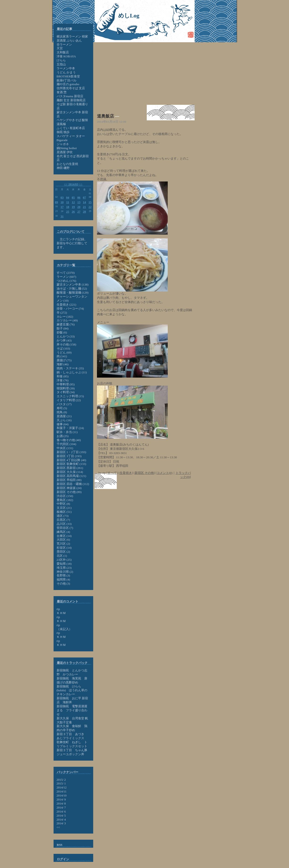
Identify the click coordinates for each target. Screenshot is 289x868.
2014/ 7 (61, 807)
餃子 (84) (63, 328)
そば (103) (63, 348)
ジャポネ (63, 144)
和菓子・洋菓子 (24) (70, 428)
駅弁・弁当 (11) (67, 432)
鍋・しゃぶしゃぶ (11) (72, 372)
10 (62, 202)
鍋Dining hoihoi (67, 148)
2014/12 (62, 787)
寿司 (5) (62, 408)
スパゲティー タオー (71, 136)
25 (68, 212)
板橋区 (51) (64, 512)
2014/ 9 (61, 799)
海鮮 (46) (63, 364)
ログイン (63, 859)
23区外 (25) (64, 560)
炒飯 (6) (62, 332)
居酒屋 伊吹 (65, 152)
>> (81, 184)
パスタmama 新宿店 (70, 96)
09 (57, 202)
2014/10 (62, 795)
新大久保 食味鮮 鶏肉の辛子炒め (72, 728)
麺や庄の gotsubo (68, 84)
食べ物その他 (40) (69, 440)
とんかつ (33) (66, 336)
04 (68, 197)
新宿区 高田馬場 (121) (71, 476)
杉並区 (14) (64, 548)
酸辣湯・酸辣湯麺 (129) (73, 293)
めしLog (129, 16)
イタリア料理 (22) (69, 400)
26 (73, 212)
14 (84, 202)
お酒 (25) (63, 436)
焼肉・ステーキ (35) (70, 368)
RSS (60, 845)
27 (79, 212)
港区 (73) (63, 516)
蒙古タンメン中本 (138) (73, 284)
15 (90, 202)
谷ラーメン (64, 44)
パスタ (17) (64, 404)
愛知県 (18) (64, 564)
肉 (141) (62, 356)
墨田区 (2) (63, 552)
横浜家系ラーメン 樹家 (72, 36)
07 (84, 197)
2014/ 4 (61, 820)
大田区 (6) (63, 540)
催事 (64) (63, 424)
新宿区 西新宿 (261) (70, 468)
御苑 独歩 (63, 132)
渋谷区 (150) (65, 496)
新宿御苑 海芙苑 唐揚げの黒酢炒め (72, 680)
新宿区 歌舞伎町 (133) (71, 464)
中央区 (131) (65, 448)
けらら (61, 60)
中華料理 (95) (66, 384)
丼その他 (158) (66, 344)
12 (73, 202)
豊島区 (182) (65, 500)
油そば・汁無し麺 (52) (72, 289)
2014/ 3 (61, 823)
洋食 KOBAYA (66, 56)
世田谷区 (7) (65, 528)
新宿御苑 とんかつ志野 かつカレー (72, 672)
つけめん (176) (66, 281)
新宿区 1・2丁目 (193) (71, 452)
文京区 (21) (64, 508)
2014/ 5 (61, 815)
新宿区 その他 (144, 473)
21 (84, 207)
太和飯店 (63, 52)
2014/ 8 (61, 803)
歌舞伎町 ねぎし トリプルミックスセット (72, 744)
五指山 (61, 64)
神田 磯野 (63, 168)
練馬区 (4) (63, 532)
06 (79, 197)
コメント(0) (165, 473)
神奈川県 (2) (65, 572)
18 (68, 207)
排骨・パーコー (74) (70, 309)
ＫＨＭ (61, 613)
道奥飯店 (105, 116)
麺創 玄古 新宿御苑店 (71, 100)
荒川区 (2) (63, 544)
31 (62, 216)
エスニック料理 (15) (70, 396)
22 (90, 207)
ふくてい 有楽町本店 (71, 128)
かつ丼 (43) (64, 340)
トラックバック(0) (183, 475)
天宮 (60, 48)
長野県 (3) (63, 575)
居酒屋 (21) (64, 416)
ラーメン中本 (66, 68)
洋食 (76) (63, 380)
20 (79, 207)
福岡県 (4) (63, 579)
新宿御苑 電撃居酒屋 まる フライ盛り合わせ (72, 710)
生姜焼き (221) (66, 305)
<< (66, 184)
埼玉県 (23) (64, 568)
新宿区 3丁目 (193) (69, 456)
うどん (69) (64, 352)
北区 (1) (62, 556)
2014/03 (73, 184)
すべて (112, 473)
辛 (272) (62, 313)
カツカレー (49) (67, 320)
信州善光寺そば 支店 (71, 88)
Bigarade (62, 140)
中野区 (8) (63, 504)
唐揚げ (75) (64, 360)
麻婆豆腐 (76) (66, 324)
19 (73, 207)
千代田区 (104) (66, 444)
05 (73, 197)
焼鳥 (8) (62, 412)
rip (58, 609)
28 (84, 212)
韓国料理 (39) (66, 388)
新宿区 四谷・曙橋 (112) (73, 484)
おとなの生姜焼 (67, 164)
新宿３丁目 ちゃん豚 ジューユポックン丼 (73, 752)
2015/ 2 (61, 780)
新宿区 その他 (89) (69, 492)
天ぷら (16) (64, 420)
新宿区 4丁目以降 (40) (71, 460)
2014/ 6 (61, 811)
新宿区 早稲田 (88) (69, 480)
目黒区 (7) (63, 520)
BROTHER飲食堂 (68, 76)
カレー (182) (65, 317)
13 (79, 202)
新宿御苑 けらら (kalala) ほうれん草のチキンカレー (72, 690)
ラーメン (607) (66, 277)
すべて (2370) (66, 273)
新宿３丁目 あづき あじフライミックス (72, 736)
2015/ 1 (61, 783)
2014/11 (62, 791)
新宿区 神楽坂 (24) (69, 488)
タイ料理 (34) (66, 392)
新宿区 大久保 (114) (70, 472)
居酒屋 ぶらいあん (69, 40)
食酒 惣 (62, 92)
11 (68, 202)
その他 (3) (63, 584)
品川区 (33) (64, 524)
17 (62, 207)
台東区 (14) (64, 536)
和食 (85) (63, 376)
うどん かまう (66, 72)
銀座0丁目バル (67, 80)
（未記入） (64, 629)
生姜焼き (126, 473)
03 (62, 197)
